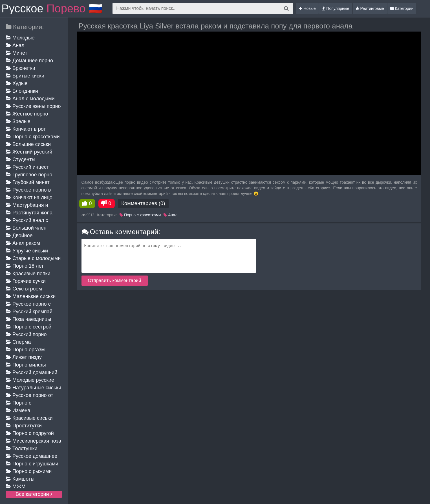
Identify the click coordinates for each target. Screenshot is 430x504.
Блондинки (22, 91)
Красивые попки (28, 274)
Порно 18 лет (25, 266)
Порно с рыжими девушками (29, 472)
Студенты (20, 159)
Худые (16, 83)
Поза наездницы (28, 319)
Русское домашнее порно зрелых (31, 457)
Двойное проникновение (24, 236)
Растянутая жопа (29, 213)
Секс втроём (24, 289)
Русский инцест (27, 167)
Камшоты (20, 479)
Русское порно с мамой (28, 304)
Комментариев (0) (143, 203)
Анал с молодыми (30, 99)
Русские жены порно (33, 106)
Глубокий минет (28, 182)
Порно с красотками (33, 137)
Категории (402, 8)
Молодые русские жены (30, 380)
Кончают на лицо (29, 197)
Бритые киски (25, 76)
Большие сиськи (28, 144)
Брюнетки (20, 68)
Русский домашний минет (31, 373)
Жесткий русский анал (29, 152)
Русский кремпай (29, 312)
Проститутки (24, 426)
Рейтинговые (370, 8)
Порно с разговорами (21, 403)
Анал (15, 45)
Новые (307, 8)
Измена (18, 410)
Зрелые (18, 121)
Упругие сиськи (27, 251)
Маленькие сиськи (31, 296)
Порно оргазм (25, 350)
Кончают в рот (26, 129)
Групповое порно (29, 175)
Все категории (34, 494)
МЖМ (16, 487)
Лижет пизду (24, 357)
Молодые (20, 38)
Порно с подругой (30, 433)
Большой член (26, 228)
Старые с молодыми (33, 258)
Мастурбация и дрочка (27, 206)
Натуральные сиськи (33, 388)
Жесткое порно (27, 114)
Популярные (336, 8)
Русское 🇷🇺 (52, 8)
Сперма (18, 342)
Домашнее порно (29, 61)
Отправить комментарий (115, 280)
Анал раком (23, 243)
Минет (16, 53)
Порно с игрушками (32, 464)
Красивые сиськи (29, 418)
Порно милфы (26, 365)
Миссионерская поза (33, 441)
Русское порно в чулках (28, 190)
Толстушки (22, 449)
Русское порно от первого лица (29, 396)
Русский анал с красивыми (27, 221)
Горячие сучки (26, 281)
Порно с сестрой (28, 327)
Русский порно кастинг (26, 335)
